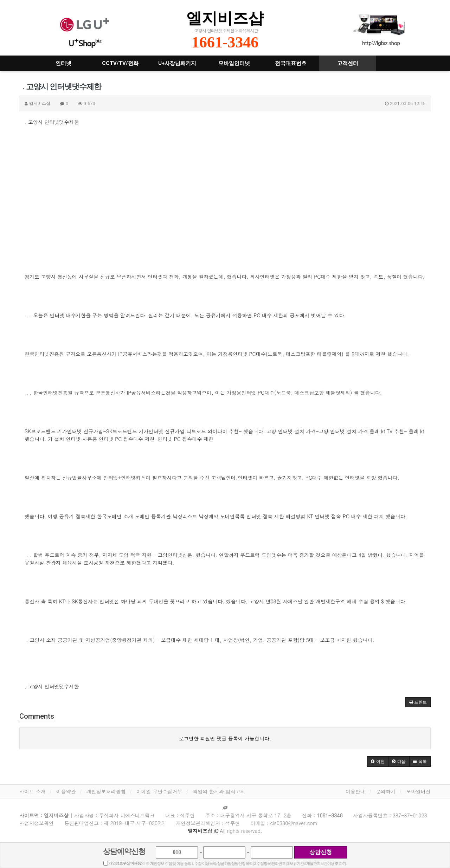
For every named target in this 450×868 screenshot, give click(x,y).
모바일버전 (418, 791)
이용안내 (355, 791)
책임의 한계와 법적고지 (219, 791)
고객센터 (348, 63)
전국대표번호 (291, 63)
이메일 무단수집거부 (159, 791)
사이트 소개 (33, 791)
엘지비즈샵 (225, 18)
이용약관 (66, 791)
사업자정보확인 (37, 823)
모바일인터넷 (234, 63)
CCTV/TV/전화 (120, 63)
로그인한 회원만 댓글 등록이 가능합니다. (225, 738)
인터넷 (63, 63)
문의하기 (386, 791)
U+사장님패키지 (177, 63)
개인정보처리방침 (106, 791)
